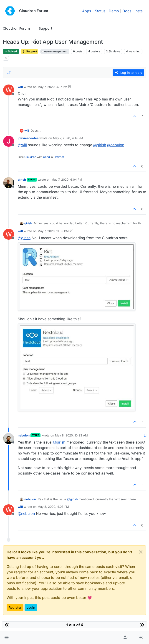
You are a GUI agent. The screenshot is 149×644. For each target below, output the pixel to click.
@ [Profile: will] (22, 145)
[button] (6, 638)
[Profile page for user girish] (9, 183)
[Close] (141, 552)
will (20, 87)
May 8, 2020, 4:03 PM (53, 507)
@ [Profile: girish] (100, 145)
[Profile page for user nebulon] (9, 439)
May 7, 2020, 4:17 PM (52, 87)
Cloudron (30, 157)
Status (100, 11)
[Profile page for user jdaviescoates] (9, 141)
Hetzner (59, 157)
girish (22, 180)
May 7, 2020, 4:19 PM (68, 138)
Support (29, 51)
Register (15, 607)
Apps (87, 11)
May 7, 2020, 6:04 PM (67, 180)
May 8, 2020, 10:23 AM (71, 435)
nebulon (24, 435)
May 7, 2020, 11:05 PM (53, 231)
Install (140, 11)
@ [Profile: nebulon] (116, 145)
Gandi (47, 157)
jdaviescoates (28, 138)
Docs (127, 11)
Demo (114, 11)
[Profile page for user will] (9, 90)
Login (31, 607)
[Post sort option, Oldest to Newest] (9, 72)
